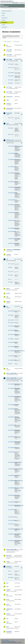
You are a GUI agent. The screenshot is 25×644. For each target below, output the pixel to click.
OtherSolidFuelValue (12, 213)
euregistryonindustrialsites (10, 250)
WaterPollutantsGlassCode (12, 534)
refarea (11, 275)
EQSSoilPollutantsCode (12, 476)
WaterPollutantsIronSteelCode (12, 541)
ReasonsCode (12, 510)
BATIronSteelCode (12, 437)
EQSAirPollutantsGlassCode (12, 462)
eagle (11, 574)
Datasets (3, 13)
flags (11, 267)
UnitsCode (12, 524)
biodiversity (9, 97)
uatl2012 (12, 578)
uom (7, 622)
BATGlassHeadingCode (12, 430)
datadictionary (10, 108)
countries (12, 73)
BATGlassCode (12, 425)
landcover (9, 566)
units (11, 364)
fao (7, 259)
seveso (8, 614)
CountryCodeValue (12, 153)
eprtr (8, 123)
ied (7, 369)
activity (11, 128)
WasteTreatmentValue (12, 243)
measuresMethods (12, 330)
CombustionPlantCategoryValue (12, 146)
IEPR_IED (9, 556)
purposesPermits (12, 342)
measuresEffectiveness (12, 326)
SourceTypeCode (12, 520)
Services (3, 25)
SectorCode (12, 517)
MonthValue (12, 200)
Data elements (5, 18)
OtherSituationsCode (12, 495)
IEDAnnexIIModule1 (10, 373)
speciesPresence (12, 356)
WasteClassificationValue (12, 239)
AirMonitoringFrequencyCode (12, 384)
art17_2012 (9, 87)
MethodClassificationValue (12, 187)
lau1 (7, 583)
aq (7, 45)
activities (12, 64)
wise (7, 627)
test (7, 619)
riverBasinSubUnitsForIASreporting (12, 351)
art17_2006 (9, 59)
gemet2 (8, 293)
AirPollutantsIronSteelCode (12, 397)
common (9, 104)
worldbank (9, 632)
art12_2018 (9, 55)
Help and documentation (7, 11)
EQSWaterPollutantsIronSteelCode (12, 488)
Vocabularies (4, 22)
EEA (7, 1)
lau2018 (8, 590)
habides (8, 302)
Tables (3, 16)
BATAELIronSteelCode (12, 417)
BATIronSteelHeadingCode (12, 442)
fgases (8, 289)
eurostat (8, 254)
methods (12, 76)
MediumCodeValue (12, 182)
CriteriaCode (12, 452)
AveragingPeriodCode (12, 405)
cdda (8, 100)
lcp (7, 595)
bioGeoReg (12, 311)
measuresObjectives (12, 335)
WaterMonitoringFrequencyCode (12, 529)
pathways (12, 339)
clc (11, 571)
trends (11, 83)
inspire (8, 562)
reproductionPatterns (12, 347)
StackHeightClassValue (12, 228)
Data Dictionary (11, 9)
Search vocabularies (8, 42)
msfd (8, 599)
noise (8, 604)
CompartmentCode (12, 448)
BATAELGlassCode (12, 409)
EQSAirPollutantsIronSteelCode (12, 469)
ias (7, 306)
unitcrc (11, 282)
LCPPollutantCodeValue (12, 173)
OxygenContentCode (12, 502)
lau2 (7, 586)
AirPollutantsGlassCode (12, 388)
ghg (7, 297)
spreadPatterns (12, 360)
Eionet (7, 9)
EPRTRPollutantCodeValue (12, 160)
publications (9, 609)
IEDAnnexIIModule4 (10, 549)
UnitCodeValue (12, 231)
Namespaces (4, 27)
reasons (12, 80)
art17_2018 (9, 92)
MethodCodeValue (12, 193)
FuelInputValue (12, 167)
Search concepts (17, 42)
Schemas (4, 20)
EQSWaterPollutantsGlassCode (12, 481)
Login (15, 3)
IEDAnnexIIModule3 (10, 378)
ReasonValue (12, 220)
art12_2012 (9, 50)
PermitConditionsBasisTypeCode (12, 505)
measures (12, 323)
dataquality (9, 113)
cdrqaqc (12, 315)
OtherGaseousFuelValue (12, 205)
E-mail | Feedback (5, 640)
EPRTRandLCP (10, 140)
